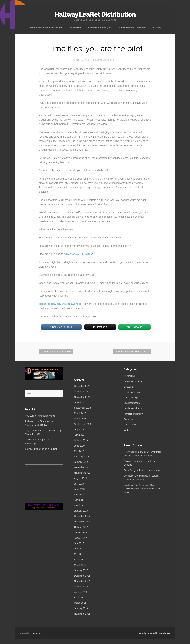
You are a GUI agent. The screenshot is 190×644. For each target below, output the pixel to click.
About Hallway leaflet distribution (46, 28)
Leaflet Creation (132, 403)
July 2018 (79, 484)
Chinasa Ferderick (133, 461)
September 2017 (83, 532)
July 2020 (79, 430)
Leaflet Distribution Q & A (100, 28)
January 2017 (81, 570)
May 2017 (79, 554)
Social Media (130, 419)
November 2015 (82, 614)
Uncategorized (131, 425)
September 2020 (83, 424)
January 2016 (81, 608)
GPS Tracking (75, 28)
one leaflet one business (136, 476)
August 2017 (81, 538)
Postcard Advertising (149, 470)
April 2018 (79, 500)
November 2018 (82, 473)
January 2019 (81, 462)
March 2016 (80, 603)
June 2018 (79, 489)
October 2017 (81, 527)
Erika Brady (130, 470)
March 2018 (80, 505)
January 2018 (81, 511)
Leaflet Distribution (104, 60)
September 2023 (83, 408)
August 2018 (81, 478)
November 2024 (82, 397)
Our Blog (156, 28)
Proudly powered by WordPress (155, 633)
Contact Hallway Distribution (132, 28)
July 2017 (79, 543)
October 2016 (81, 587)
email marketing (132, 392)
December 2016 (82, 576)
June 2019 (79, 446)
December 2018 (82, 467)
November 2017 (82, 522)
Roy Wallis (129, 452)
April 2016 (79, 597)
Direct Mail (129, 387)
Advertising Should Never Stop (132, 352)
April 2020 (79, 435)
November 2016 (82, 581)
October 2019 (81, 440)
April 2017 (79, 560)
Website (128, 430)
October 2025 (81, 392)
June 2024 (79, 402)
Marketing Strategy (133, 414)
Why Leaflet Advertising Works (40, 416)
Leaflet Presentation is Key (56, 352)
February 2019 (81, 457)
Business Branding (133, 381)
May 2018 (79, 494)
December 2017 (82, 516)
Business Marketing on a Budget (41, 449)
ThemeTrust (36, 633)
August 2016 (81, 592)
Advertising (129, 376)
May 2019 (79, 451)
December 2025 (82, 386)
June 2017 (79, 549)
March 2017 (80, 565)
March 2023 (80, 413)
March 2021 (80, 419)
